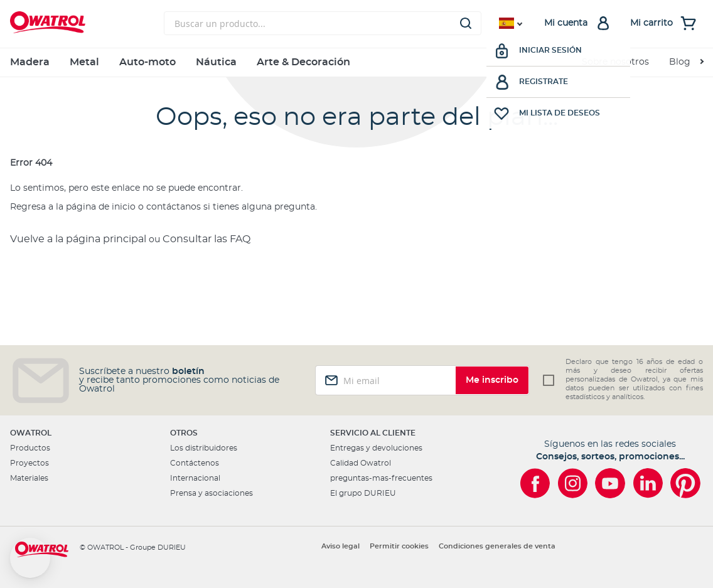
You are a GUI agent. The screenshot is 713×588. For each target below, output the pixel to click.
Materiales (29, 478)
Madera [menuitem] (30, 62)
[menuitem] (686, 62)
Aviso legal (340, 546)
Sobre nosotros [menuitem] (615, 62)
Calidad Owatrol (361, 463)
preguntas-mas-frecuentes (381, 478)
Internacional (195, 478)
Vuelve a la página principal (78, 239)
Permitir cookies (399, 546)
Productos (30, 448)
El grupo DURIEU (363, 493)
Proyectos (29, 463)
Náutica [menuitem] (216, 62)
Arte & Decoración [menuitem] (303, 62)
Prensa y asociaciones (212, 493)
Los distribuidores (204, 448)
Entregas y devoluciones (376, 448)
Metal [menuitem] (84, 62)
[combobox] (323, 23)
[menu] (356, 62)
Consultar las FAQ (206, 239)
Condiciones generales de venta (497, 546)
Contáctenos (195, 463)
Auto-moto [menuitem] (147, 62)
